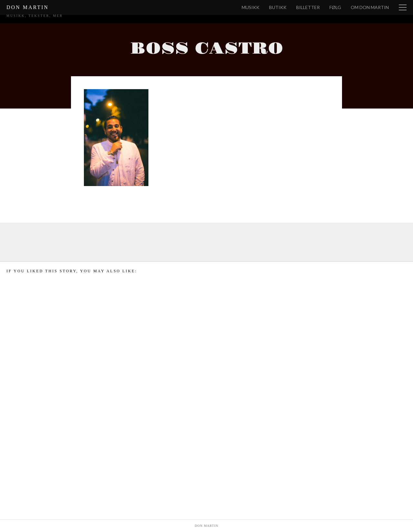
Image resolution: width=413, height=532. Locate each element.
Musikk (251, 7)
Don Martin (28, 7)
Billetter (308, 7)
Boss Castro (207, 49)
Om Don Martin (370, 7)
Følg (335, 7)
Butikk (278, 7)
